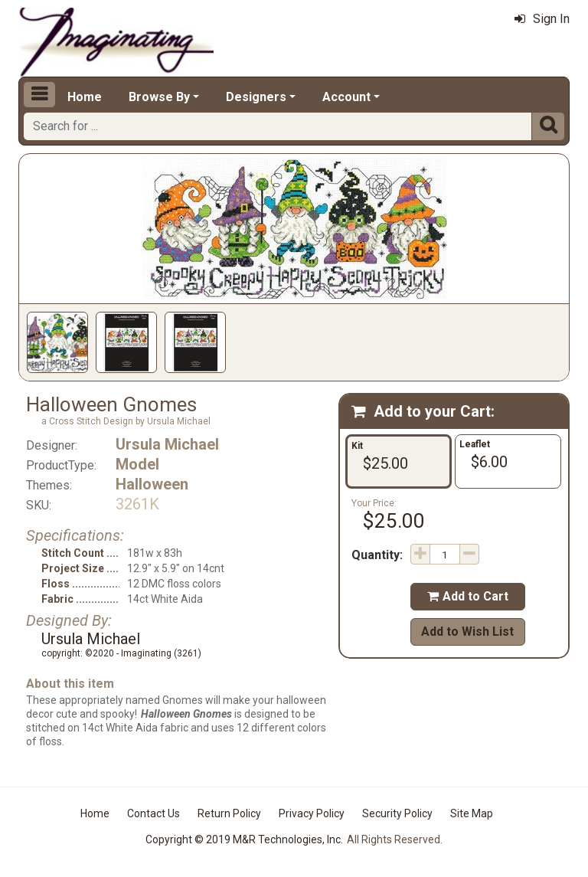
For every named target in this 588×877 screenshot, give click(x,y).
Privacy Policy (312, 813)
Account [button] (346, 97)
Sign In (542, 19)
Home (85, 97)
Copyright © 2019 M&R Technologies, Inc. (244, 839)
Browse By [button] (159, 97)
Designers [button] (256, 97)
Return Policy (229, 813)
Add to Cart (468, 596)
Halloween (152, 484)
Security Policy (397, 813)
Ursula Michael (167, 444)
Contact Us (154, 813)
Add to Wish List (467, 632)
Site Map (472, 813)
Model (137, 464)
